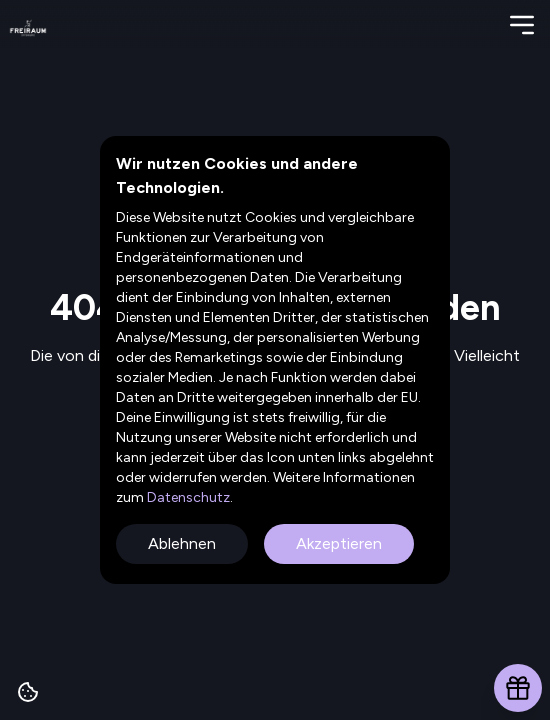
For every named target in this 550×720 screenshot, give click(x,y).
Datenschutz (187, 497)
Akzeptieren (339, 543)
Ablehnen (182, 543)
